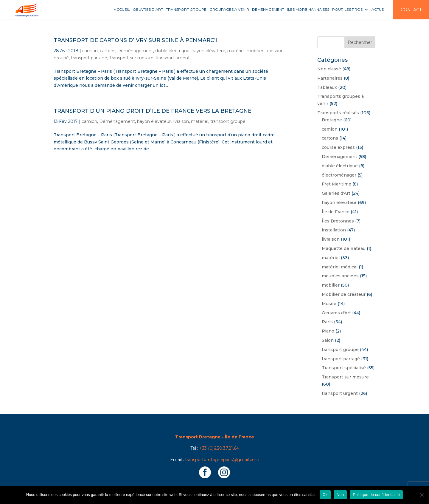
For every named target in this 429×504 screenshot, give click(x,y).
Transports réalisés (338, 113)
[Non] (422, 495)
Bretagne (332, 120)
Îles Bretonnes (338, 221)
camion (90, 51)
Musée (329, 304)
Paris (327, 322)
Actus (378, 10)
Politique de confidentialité (376, 495)
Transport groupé (186, 10)
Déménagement (268, 10)
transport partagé (89, 58)
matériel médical (340, 267)
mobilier (255, 51)
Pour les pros (347, 10)
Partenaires (330, 78)
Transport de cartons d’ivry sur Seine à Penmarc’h (137, 40)
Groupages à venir (229, 10)
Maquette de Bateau (344, 248)
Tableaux (327, 87)
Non (340, 495)
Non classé (329, 69)
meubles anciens (340, 276)
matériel (236, 51)
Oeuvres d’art (148, 10)
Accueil (122, 10)
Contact (411, 10)
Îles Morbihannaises (308, 10)
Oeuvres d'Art (336, 313)
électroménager (339, 175)
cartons (108, 51)
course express (338, 147)
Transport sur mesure (131, 58)
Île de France (336, 212)
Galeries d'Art (336, 193)
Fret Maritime (336, 184)
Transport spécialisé (344, 368)
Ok (325, 495)
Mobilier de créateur (344, 294)
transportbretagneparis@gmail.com (222, 460)
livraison (181, 121)
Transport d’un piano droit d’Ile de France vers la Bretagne (153, 111)
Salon (328, 340)
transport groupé (228, 121)
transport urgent (173, 58)
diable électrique (172, 51)
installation (334, 230)
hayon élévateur (208, 51)
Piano (328, 331)
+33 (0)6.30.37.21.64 (219, 448)
